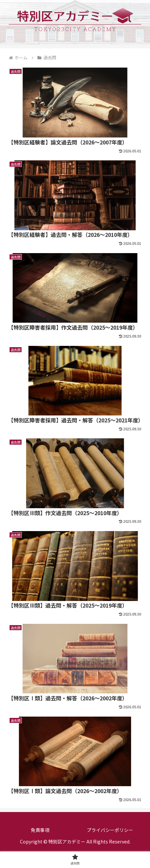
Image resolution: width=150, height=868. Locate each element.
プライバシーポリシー (110, 830)
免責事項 (40, 830)
